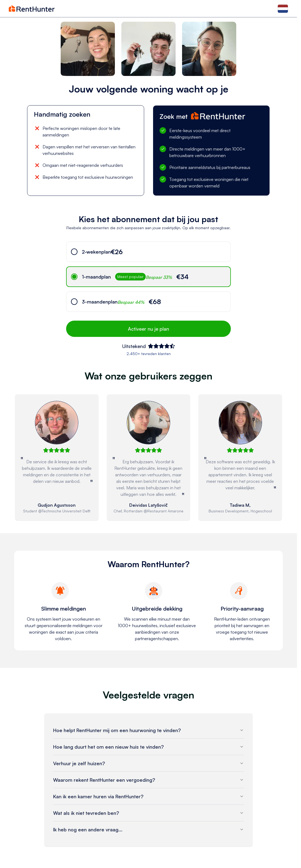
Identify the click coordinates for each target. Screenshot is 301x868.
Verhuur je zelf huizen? (148, 763)
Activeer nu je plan (148, 329)
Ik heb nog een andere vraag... (148, 829)
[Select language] (283, 9)
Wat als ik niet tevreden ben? (148, 813)
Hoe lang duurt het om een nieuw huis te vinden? (148, 747)
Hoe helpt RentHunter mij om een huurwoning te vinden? (148, 730)
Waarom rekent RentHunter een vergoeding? (148, 780)
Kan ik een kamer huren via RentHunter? (148, 796)
